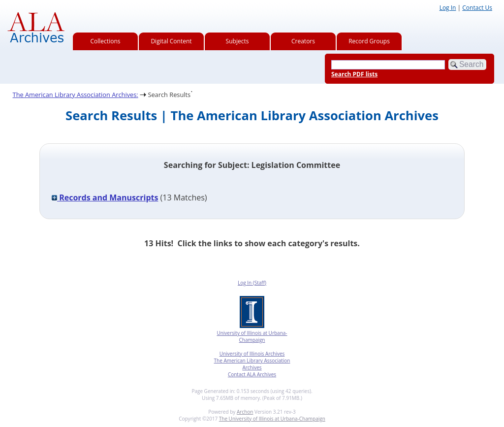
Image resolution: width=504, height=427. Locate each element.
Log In (448, 8)
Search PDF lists (354, 74)
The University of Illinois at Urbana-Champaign (272, 419)
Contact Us (477, 8)
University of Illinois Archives (252, 354)
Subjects (237, 41)
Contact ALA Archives (252, 374)
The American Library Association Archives (252, 364)
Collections (106, 41)
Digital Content (171, 41)
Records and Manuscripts (105, 197)
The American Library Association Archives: (76, 95)
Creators (303, 41)
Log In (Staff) (252, 283)
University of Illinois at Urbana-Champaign (252, 336)
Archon (245, 412)
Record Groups (369, 41)
